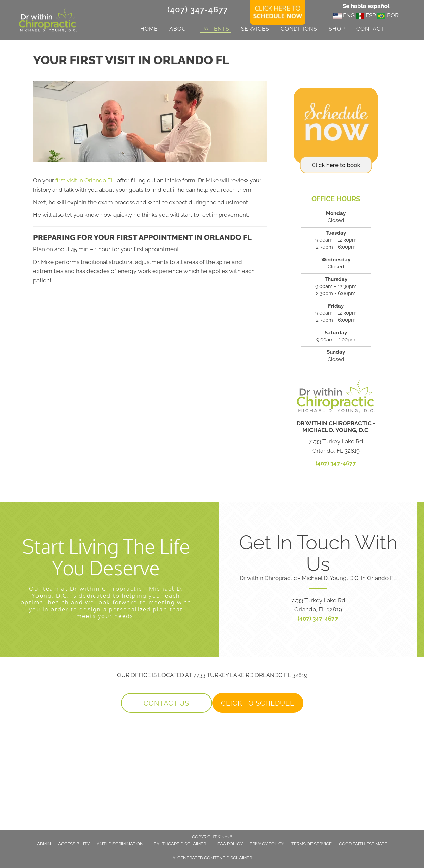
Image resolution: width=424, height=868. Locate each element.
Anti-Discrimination (120, 844)
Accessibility (74, 844)
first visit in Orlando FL (85, 180)
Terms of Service (311, 844)
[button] (167, 703)
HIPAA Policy (228, 844)
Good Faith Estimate (363, 844)
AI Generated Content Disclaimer (212, 858)
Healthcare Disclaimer (178, 844)
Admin (44, 844)
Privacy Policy (267, 844)
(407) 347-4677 (198, 10)
